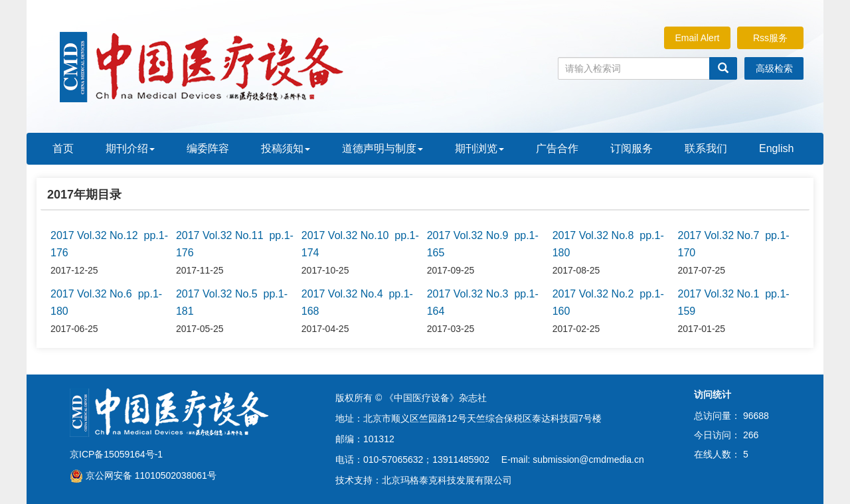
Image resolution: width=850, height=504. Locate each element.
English (776, 148)
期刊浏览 (479, 148)
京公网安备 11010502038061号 (143, 475)
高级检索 (774, 68)
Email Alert (698, 38)
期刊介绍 (130, 148)
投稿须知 (286, 148)
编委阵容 (208, 148)
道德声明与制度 (382, 148)
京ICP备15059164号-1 (116, 454)
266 (751, 435)
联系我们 (706, 148)
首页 (63, 148)
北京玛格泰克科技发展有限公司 (447, 480)
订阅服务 (632, 148)
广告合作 (557, 148)
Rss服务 (770, 38)
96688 (756, 416)
